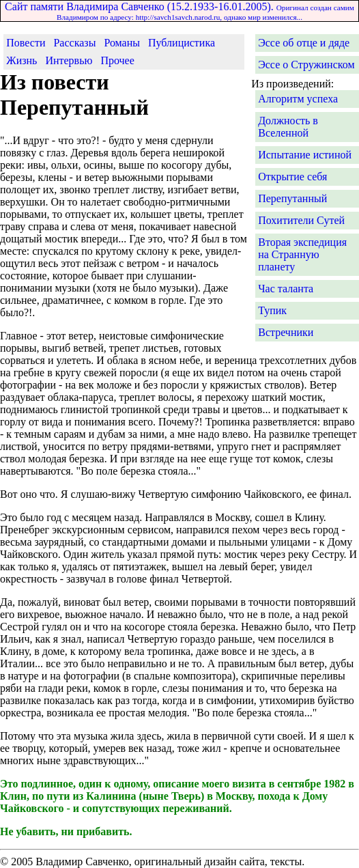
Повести (26, 43)
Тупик (272, 310)
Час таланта (286, 289)
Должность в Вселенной (288, 127)
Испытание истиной (305, 155)
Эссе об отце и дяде (304, 43)
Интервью (69, 60)
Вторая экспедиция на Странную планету (302, 254)
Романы (122, 43)
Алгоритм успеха (298, 99)
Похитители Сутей (301, 220)
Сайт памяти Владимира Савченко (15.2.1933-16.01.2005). (179, 11)
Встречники (286, 332)
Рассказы (74, 43)
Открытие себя (292, 177)
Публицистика (182, 43)
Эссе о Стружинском (306, 65)
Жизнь (21, 60)
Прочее (117, 60)
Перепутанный (292, 198)
